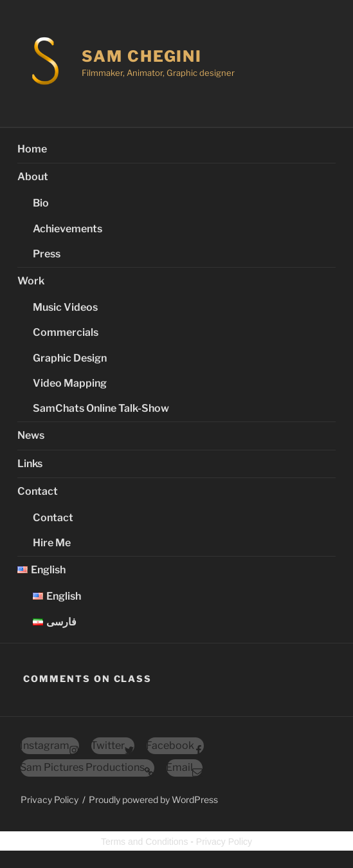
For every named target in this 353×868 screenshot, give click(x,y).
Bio (41, 203)
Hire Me (52, 543)
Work (31, 281)
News (31, 435)
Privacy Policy (50, 799)
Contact (38, 491)
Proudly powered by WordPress (153, 799)
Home (32, 149)
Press (47, 254)
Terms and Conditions (144, 842)
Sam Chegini (142, 56)
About (33, 177)
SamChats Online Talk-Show (101, 408)
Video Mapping (70, 383)
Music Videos (65, 307)
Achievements (68, 229)
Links (30, 464)
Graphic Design (70, 358)
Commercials (66, 332)
